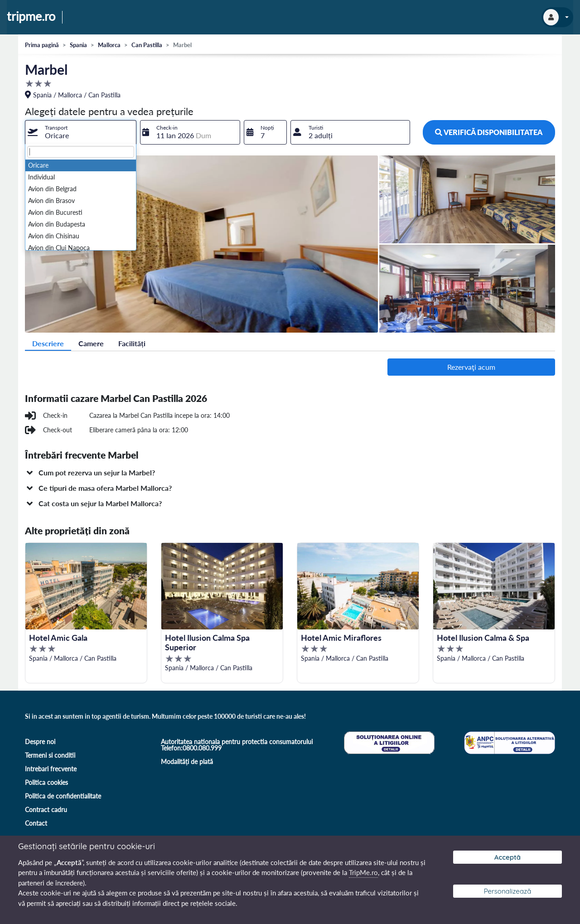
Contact (36, 823)
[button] (290, 473)
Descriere (48, 343)
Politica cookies (46, 782)
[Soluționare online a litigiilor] (388, 742)
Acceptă (507, 857)
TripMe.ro (363, 872)
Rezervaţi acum (471, 367)
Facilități (132, 343)
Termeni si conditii (50, 755)
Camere (91, 343)
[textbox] (81, 152)
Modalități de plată (187, 762)
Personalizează (508, 891)
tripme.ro (31, 17)
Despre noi (40, 742)
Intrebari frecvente (51, 769)
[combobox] (81, 132)
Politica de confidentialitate (63, 796)
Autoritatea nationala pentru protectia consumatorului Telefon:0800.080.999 (237, 745)
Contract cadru (46, 810)
